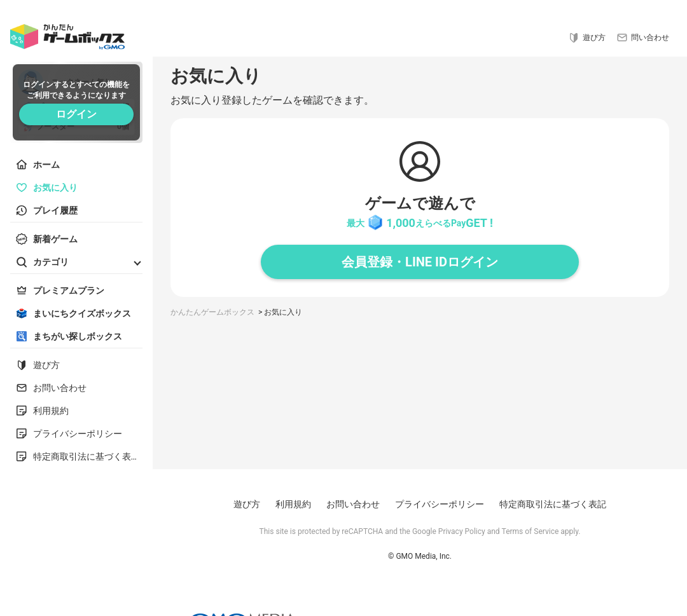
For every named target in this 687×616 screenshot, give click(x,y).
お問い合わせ (353, 504)
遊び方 (247, 504)
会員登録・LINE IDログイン (420, 262)
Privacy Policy (462, 531)
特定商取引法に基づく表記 (553, 504)
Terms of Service (531, 531)
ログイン (76, 114)
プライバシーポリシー (440, 504)
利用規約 (293, 504)
